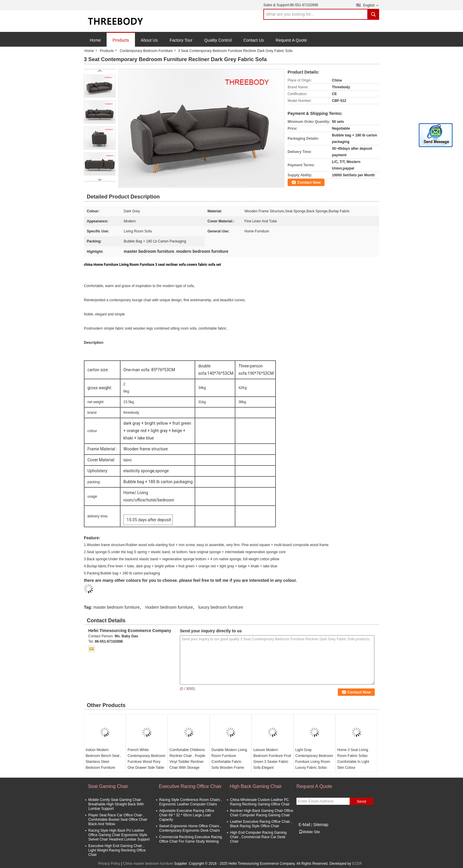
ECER (357, 864)
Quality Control (218, 40)
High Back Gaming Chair (256, 786)
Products (121, 40)
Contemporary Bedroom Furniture (146, 51)
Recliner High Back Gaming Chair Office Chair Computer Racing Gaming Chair (262, 813)
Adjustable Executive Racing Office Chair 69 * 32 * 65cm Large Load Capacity (187, 815)
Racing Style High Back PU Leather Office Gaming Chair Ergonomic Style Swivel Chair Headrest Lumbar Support (119, 835)
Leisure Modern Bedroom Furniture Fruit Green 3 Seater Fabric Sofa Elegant (272, 759)
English (371, 5)
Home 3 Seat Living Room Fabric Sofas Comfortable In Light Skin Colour (353, 759)
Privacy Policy (109, 864)
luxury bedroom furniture (221, 607)
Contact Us (253, 40)
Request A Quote (291, 40)
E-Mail (304, 825)
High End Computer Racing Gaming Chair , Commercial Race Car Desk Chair (258, 837)
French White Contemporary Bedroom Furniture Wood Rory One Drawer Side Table (146, 759)
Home (95, 40)
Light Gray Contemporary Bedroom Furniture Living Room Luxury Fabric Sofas (314, 759)
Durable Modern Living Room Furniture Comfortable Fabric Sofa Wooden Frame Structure (229, 762)
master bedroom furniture (116, 607)
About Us (149, 40)
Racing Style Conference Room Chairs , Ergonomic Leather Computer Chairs (191, 802)
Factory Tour (181, 40)
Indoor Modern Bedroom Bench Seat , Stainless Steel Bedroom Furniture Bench (103, 762)
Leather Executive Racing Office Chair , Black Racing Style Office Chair (261, 824)
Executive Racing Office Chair (190, 786)
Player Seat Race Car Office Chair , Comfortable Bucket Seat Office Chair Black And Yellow (118, 820)
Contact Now (309, 182)
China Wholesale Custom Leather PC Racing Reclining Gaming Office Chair (260, 802)
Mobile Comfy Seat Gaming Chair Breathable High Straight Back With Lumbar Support (116, 804)
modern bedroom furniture (169, 607)
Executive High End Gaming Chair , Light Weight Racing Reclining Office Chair (117, 850)
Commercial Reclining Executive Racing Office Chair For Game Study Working (191, 839)
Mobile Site (309, 832)
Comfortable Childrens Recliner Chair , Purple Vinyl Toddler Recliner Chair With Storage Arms (187, 762)
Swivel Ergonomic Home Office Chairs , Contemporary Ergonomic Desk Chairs (190, 828)
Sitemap (321, 825)
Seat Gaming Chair (108, 786)
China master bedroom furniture (148, 864)
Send (361, 801)
